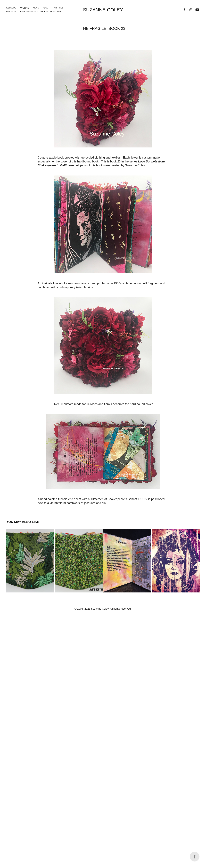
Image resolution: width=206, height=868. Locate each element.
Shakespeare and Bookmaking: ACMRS (41, 12)
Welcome (11, 8)
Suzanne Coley (103, 10)
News (36, 8)
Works (25, 8)
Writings (58, 8)
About (46, 8)
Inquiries (11, 12)
